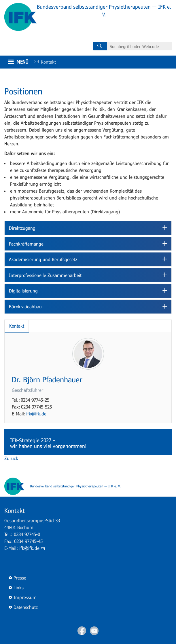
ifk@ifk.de (36, 414)
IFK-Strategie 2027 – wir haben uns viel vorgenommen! (49, 443)
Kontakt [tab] (17, 326)
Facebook (82, 631)
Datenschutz (26, 607)
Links (19, 587)
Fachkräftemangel (27, 244)
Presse (20, 578)
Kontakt (43, 62)
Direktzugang (22, 228)
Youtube (94, 631)
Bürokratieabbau (25, 306)
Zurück (11, 458)
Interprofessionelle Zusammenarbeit (45, 275)
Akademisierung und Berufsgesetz (43, 259)
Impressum (25, 597)
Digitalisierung (23, 291)
